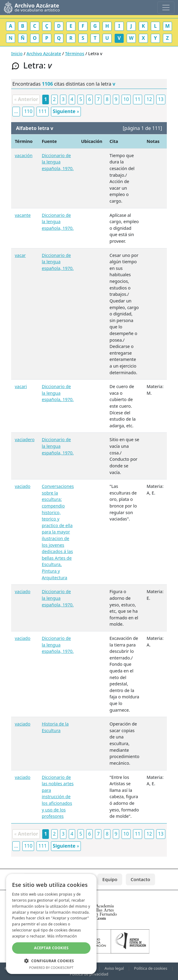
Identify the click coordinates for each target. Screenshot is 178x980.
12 (149, 99)
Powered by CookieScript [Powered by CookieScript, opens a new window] (51, 967)
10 (126, 99)
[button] (51, 961)
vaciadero (25, 439)
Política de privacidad (89, 974)
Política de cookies (151, 968)
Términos (75, 54)
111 (42, 111)
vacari (21, 386)
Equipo (110, 879)
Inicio (17, 54)
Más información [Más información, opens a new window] (62, 936)
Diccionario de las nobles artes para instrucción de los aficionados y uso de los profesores (58, 797)
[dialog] (51, 924)
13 (161, 99)
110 (28, 111)
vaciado (23, 486)
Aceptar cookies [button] (51, 948)
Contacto (140, 879)
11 (138, 99)
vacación (24, 155)
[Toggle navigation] (166, 8)
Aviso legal (114, 968)
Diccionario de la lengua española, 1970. (58, 162)
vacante (23, 215)
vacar (20, 255)
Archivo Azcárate (44, 54)
